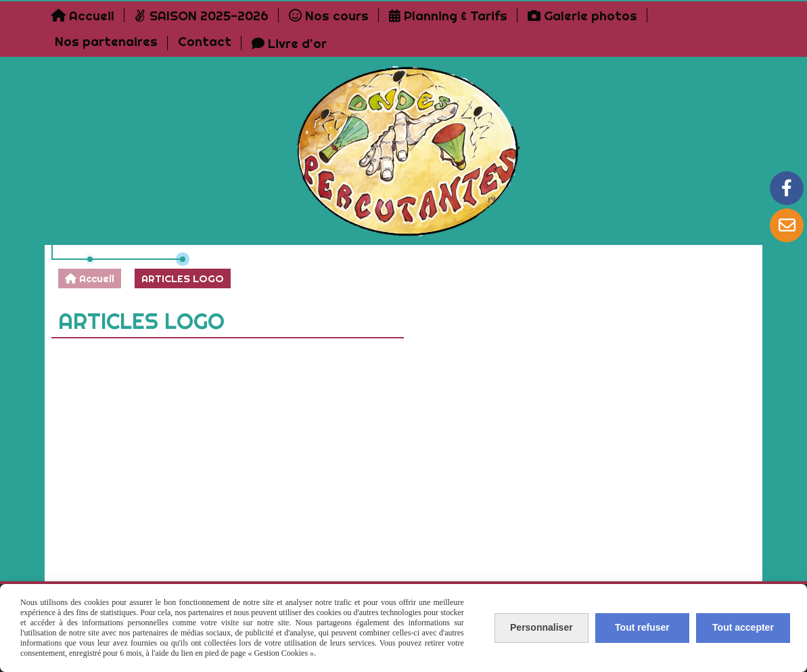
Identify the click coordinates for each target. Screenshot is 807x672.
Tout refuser (642, 627)
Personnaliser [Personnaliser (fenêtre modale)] (541, 627)
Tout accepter (743, 627)
